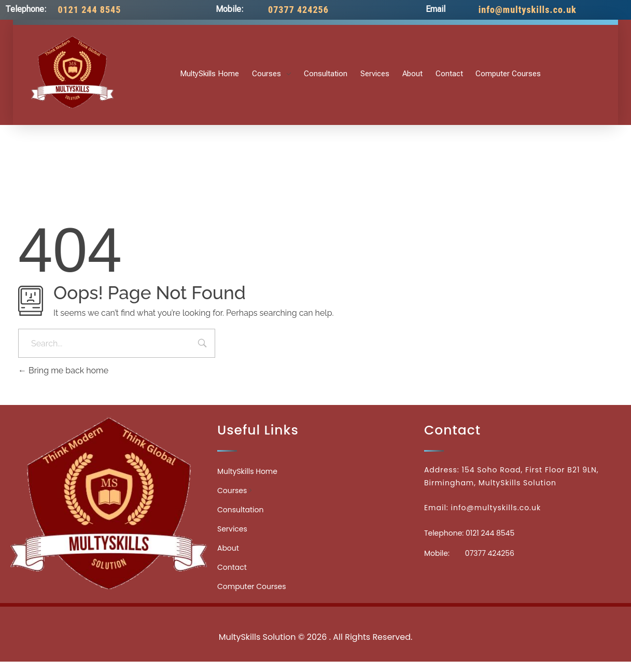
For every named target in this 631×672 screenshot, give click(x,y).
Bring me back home (63, 370)
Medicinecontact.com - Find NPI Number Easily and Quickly (316, 614)
